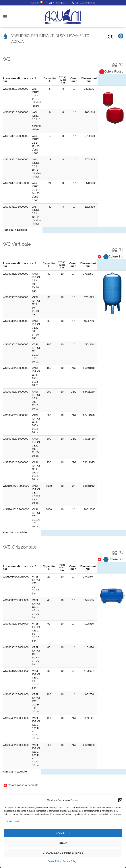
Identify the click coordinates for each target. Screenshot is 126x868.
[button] (120, 800)
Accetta (63, 833)
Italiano (39, 3)
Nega (63, 843)
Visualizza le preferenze (63, 853)
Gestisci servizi (13, 821)
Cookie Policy (54, 861)
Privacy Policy (70, 861)
